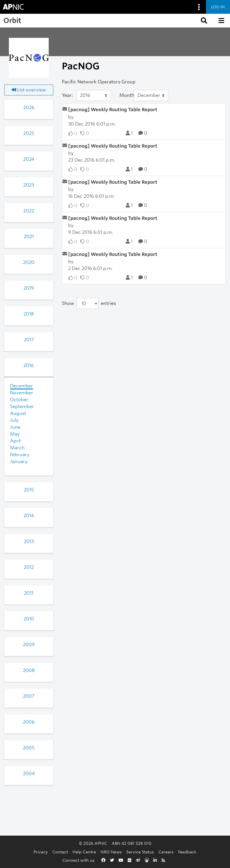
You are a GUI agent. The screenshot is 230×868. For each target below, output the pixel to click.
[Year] (94, 95)
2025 (29, 133)
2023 (29, 185)
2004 (29, 774)
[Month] (151, 95)
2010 (29, 619)
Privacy (41, 852)
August (18, 413)
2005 (29, 748)
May (15, 434)
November (22, 393)
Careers (166, 852)
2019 (29, 288)
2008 (29, 670)
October (19, 400)
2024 (29, 159)
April (15, 441)
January (19, 462)
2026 (29, 108)
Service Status (140, 852)
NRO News (111, 852)
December (21, 386)
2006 (29, 722)
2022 (29, 211)
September (22, 406)
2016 (29, 366)
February (20, 455)
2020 (29, 262)
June (15, 427)
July (14, 420)
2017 (29, 340)
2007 (29, 696)
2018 (29, 314)
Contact (60, 852)
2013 (29, 541)
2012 (29, 567)
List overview (29, 90)
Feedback (187, 852)
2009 (29, 645)
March (17, 448)
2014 (29, 516)
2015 (29, 490)
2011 (29, 593)
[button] (203, 21)
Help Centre (84, 852)
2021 (29, 237)
